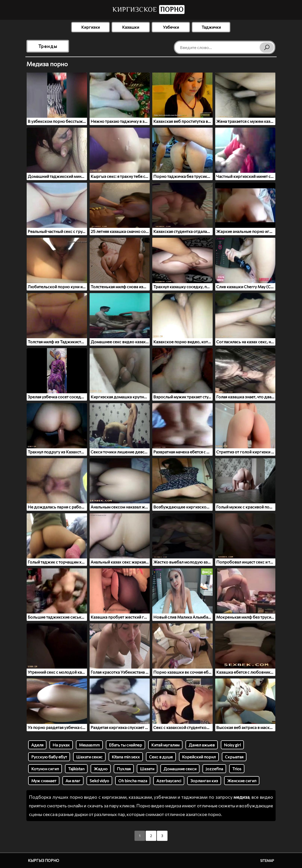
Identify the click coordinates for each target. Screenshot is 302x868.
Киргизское (148, 10)
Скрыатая (234, 757)
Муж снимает (44, 781)
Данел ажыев (202, 745)
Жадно (101, 769)
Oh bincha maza (133, 781)
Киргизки (90, 27)
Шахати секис (89, 757)
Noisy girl (232, 745)
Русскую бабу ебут (49, 757)
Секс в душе (161, 757)
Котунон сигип (45, 769)
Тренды (48, 46)
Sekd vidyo (99, 781)
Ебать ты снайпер (125, 745)
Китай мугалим (165, 745)
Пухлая (124, 769)
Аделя (37, 745)
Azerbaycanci (169, 781)
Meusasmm (89, 745)
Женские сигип (242, 781)
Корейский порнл (199, 757)
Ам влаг (73, 781)
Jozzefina (214, 769)
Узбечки (171, 27)
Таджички (211, 27)
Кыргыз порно (44, 860)
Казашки (131, 27)
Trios (237, 769)
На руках (61, 745)
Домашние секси (180, 769)
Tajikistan (76, 769)
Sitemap (267, 861)
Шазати (147, 769)
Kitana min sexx (126, 757)
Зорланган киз (204, 781)
